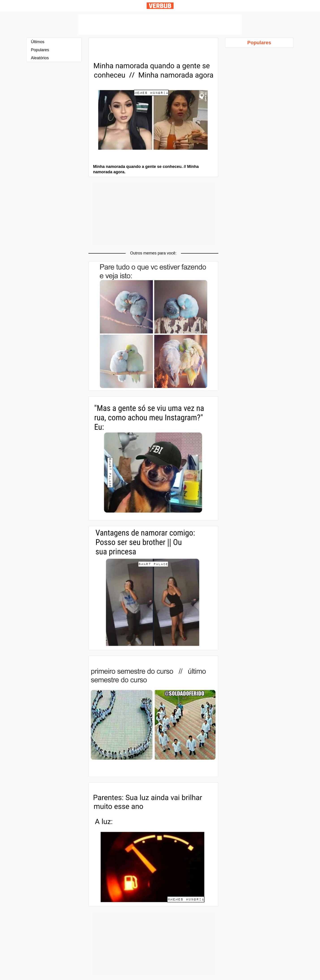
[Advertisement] (160, 24)
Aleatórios (40, 58)
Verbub (160, 6)
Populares (40, 50)
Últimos (38, 42)
